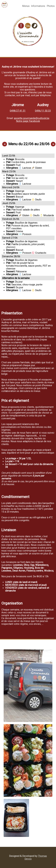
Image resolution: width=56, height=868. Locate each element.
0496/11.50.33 (43, 111)
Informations (38, 6)
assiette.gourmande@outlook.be (32, 118)
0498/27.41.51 (18, 111)
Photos (51, 6)
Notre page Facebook (28, 121)
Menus (26, 6)
